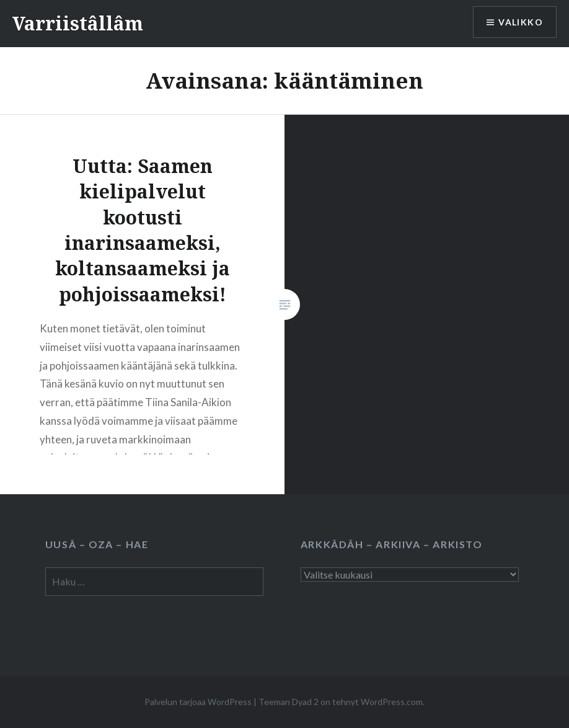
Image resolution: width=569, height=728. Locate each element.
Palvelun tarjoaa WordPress (198, 702)
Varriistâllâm (78, 23)
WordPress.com (392, 702)
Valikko (521, 22)
